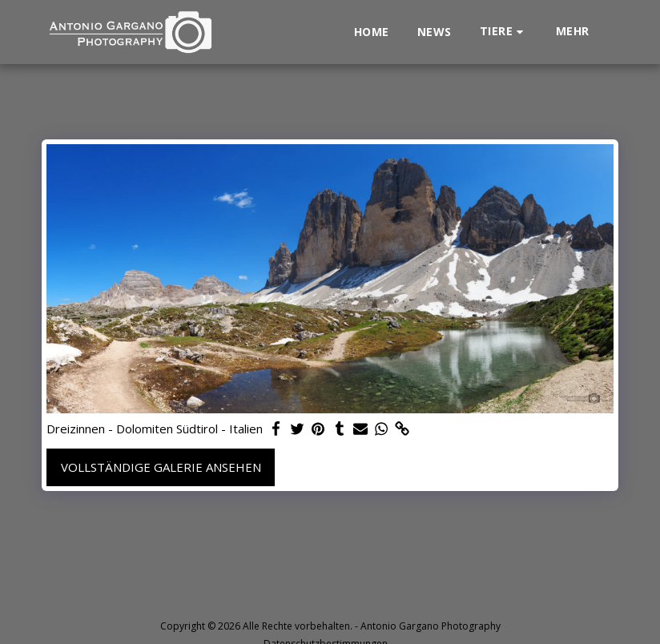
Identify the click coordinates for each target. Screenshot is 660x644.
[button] (504, 32)
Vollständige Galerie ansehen (161, 467)
